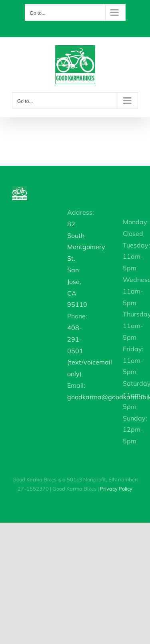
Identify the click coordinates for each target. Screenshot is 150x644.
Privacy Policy (116, 489)
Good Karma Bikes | (92, 489)
